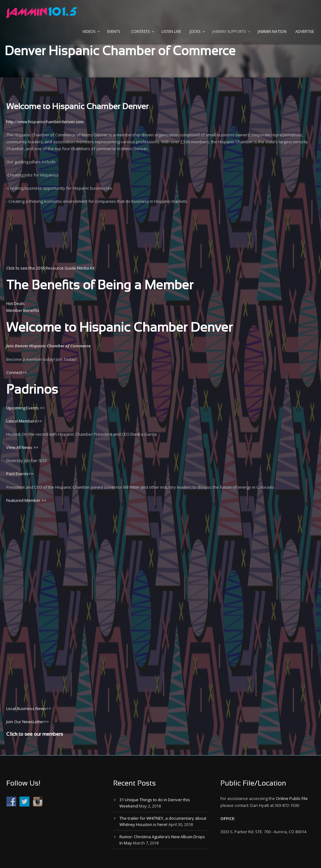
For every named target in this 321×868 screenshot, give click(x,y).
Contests (140, 32)
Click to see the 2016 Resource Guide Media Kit (50, 268)
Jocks (195, 32)
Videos (89, 32)
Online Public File (292, 798)
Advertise (305, 32)
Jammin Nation (272, 32)
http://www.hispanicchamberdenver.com (45, 122)
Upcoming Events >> (26, 408)
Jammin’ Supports (229, 32)
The (17, 286)
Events (114, 32)
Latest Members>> (24, 421)
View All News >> (22, 447)
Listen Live (171, 32)
